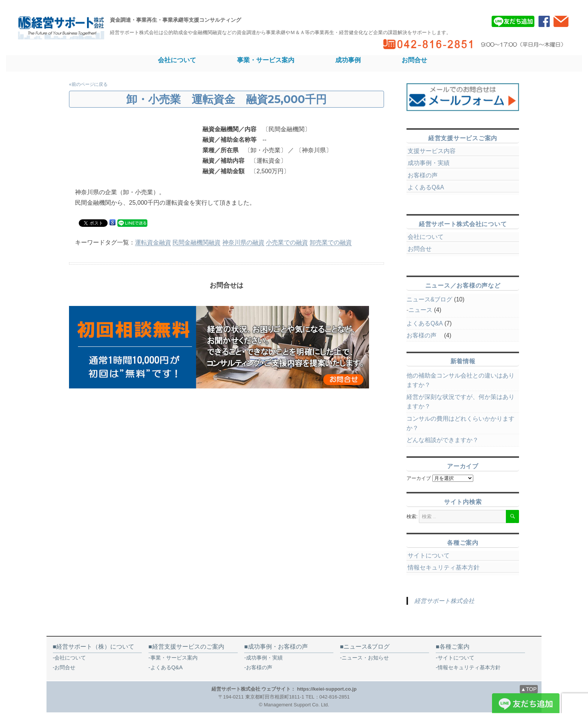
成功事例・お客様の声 (278, 647)
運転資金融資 (153, 242)
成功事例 (348, 60)
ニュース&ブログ (429, 299)
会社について (177, 60)
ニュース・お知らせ (365, 658)
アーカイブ (419, 478)
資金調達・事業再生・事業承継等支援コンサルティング (175, 20)
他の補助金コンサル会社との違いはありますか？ (460, 380)
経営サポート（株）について (95, 647)
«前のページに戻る (88, 84)
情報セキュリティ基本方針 (444, 567)
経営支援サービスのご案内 (188, 647)
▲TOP (529, 689)
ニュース (420, 310)
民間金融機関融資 (196, 242)
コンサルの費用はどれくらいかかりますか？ (460, 423)
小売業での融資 (287, 242)
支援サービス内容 (432, 151)
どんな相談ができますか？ (442, 440)
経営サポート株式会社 (444, 601)
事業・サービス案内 (266, 60)
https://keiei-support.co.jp (327, 689)
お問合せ (414, 60)
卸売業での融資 (331, 242)
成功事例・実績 (429, 163)
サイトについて (429, 555)
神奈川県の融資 (243, 242)
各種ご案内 (454, 647)
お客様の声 (426, 175)
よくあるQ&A (426, 187)
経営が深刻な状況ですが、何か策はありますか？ (460, 402)
